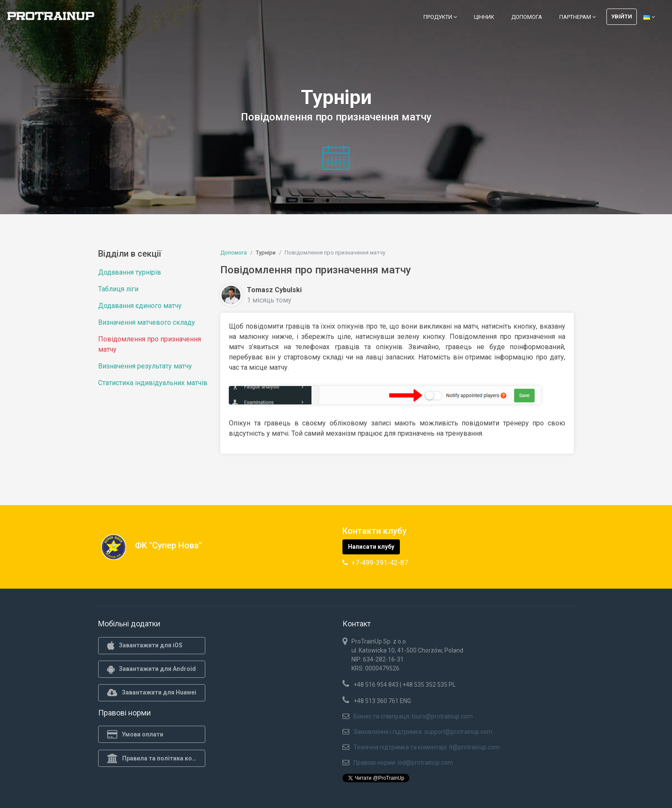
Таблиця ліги (118, 289)
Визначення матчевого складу (147, 322)
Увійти (622, 16)
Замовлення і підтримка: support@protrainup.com (423, 732)
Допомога (527, 17)
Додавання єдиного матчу (140, 306)
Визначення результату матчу (145, 366)
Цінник (484, 17)
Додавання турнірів (130, 272)
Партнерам (577, 17)
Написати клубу (371, 547)
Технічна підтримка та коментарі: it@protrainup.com (427, 747)
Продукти (440, 17)
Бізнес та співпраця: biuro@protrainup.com (413, 716)
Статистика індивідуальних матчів (153, 383)
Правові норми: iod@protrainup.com (403, 763)
